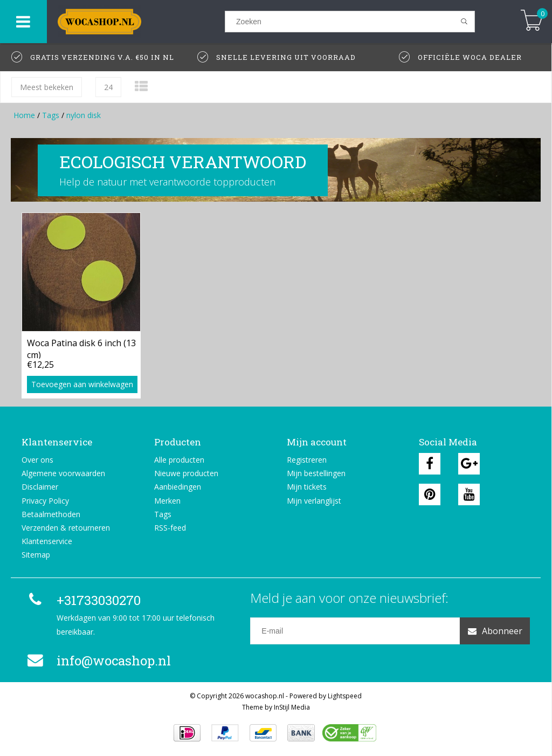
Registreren (307, 460)
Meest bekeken (47, 87)
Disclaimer (40, 487)
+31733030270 (82, 600)
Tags (51, 115)
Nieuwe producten (186, 473)
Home (24, 115)
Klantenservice (47, 541)
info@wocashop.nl (98, 661)
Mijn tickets (307, 487)
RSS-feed (170, 528)
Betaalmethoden (51, 514)
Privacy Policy (45, 501)
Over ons (37, 460)
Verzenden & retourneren (66, 528)
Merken (167, 501)
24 (108, 87)
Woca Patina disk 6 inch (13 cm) (81, 348)
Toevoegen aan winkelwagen (82, 384)
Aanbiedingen (178, 487)
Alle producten (179, 460)
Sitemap (36, 555)
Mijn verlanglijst (314, 501)
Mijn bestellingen (316, 473)
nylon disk (84, 115)
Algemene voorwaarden (63, 473)
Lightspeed (345, 696)
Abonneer (495, 631)
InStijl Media (292, 707)
